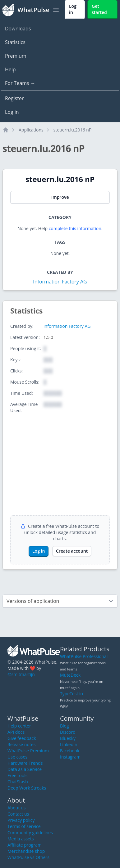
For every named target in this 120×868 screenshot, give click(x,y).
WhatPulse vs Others (28, 857)
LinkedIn (69, 744)
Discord (68, 732)
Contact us (18, 814)
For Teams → (20, 83)
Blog (65, 726)
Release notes (21, 744)
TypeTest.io (72, 694)
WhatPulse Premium (28, 751)
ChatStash (18, 782)
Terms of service (24, 826)
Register (14, 98)
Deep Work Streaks (27, 788)
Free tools (17, 775)
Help (10, 69)
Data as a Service (25, 769)
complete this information (75, 228)
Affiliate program (25, 845)
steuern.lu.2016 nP (72, 130)
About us (16, 808)
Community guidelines (30, 832)
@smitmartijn (21, 674)
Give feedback (22, 738)
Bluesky (68, 738)
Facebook (70, 751)
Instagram (70, 757)
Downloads (18, 29)
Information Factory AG (60, 282)
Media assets (21, 839)
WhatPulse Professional (84, 656)
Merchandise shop (26, 851)
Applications (31, 130)
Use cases (17, 757)
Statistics (15, 42)
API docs (16, 732)
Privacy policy (21, 820)
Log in (12, 112)
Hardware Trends (25, 763)
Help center (19, 726)
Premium (16, 56)
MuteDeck (70, 675)
